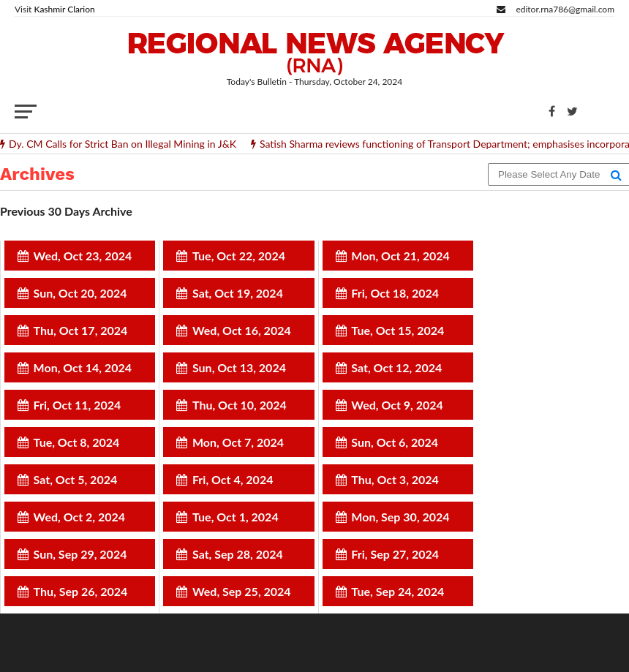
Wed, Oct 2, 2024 (80, 517)
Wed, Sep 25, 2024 (242, 591)
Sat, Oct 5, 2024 (76, 479)
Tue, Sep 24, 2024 (398, 591)
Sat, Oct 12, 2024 (396, 367)
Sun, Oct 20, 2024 (80, 293)
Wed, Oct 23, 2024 (83, 256)
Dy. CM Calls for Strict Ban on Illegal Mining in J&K (123, 144)
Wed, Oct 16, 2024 (242, 330)
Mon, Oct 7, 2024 (238, 442)
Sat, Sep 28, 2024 (238, 554)
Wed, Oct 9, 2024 (397, 405)
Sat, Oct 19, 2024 (238, 293)
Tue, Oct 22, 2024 (239, 256)
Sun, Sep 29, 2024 (80, 554)
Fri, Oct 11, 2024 (78, 405)
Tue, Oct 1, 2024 (236, 517)
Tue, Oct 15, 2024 (398, 330)
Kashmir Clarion (64, 9)
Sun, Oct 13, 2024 (239, 367)
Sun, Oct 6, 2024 (395, 442)
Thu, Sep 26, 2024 (81, 591)
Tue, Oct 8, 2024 (77, 442)
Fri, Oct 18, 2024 (395, 293)
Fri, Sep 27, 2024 (395, 554)
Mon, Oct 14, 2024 (83, 367)
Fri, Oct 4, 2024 (233, 479)
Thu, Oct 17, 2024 (81, 330)
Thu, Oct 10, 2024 (240, 405)
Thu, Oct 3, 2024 (395, 479)
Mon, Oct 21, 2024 (400, 256)
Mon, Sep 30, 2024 (400, 517)
